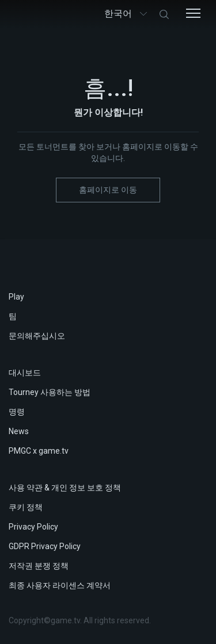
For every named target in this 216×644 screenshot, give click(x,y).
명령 (17, 412)
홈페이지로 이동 (108, 190)
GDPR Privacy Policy (45, 546)
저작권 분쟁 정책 (39, 566)
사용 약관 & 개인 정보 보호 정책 (65, 488)
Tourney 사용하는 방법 (50, 392)
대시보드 (25, 373)
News (19, 431)
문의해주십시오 (37, 336)
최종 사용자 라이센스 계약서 (60, 585)
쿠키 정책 (26, 507)
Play (16, 297)
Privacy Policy (33, 527)
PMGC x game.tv (39, 451)
